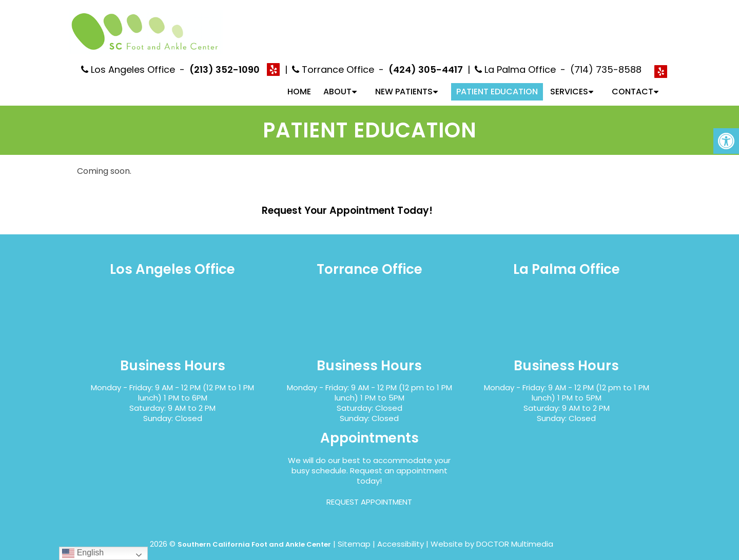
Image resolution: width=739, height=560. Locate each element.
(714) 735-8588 (606, 61)
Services (569, 83)
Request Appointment (369, 493)
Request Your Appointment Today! (347, 202)
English (83, 553)
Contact (633, 83)
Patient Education (497, 83)
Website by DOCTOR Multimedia (492, 535)
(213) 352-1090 (225, 61)
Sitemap (354, 535)
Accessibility (401, 535)
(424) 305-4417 (426, 61)
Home (299, 83)
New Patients (404, 83)
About (337, 83)
